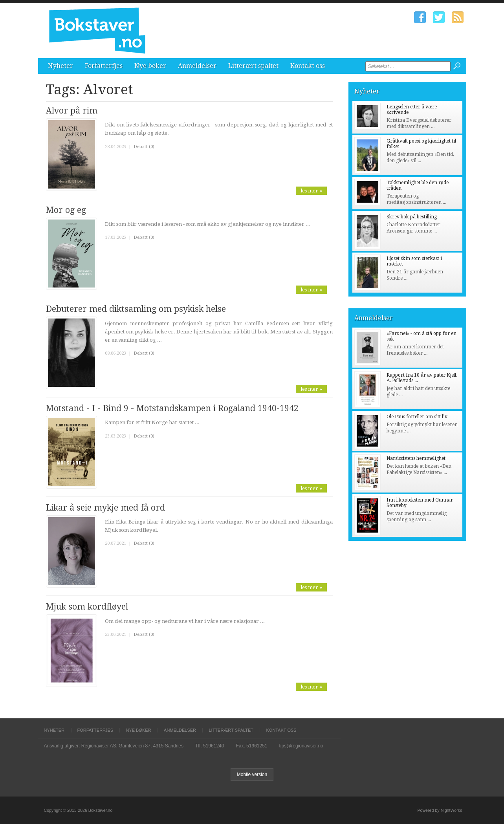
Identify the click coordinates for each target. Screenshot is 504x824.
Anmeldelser (197, 66)
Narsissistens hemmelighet (416, 458)
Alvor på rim (72, 111)
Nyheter (60, 66)
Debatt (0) (144, 147)
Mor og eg (66, 210)
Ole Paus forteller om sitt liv (417, 417)
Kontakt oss (308, 66)
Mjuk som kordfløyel (87, 607)
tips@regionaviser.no (301, 746)
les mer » (311, 191)
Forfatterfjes (104, 66)
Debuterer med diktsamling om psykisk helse (136, 309)
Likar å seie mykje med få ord (105, 508)
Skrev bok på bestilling (412, 217)
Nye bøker (150, 66)
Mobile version (252, 775)
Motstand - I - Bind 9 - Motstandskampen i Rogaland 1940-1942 (172, 408)
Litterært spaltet (253, 66)
